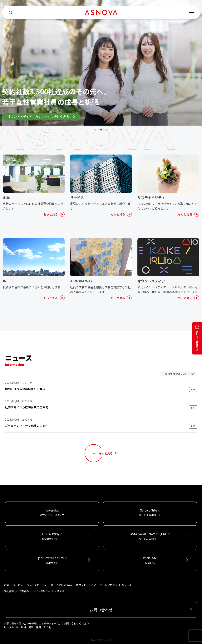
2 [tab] (101, 130)
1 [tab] (95, 130)
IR (52, 585)
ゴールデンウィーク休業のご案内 (27, 426)
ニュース (126, 585)
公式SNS (59, 591)
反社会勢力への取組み (16, 591)
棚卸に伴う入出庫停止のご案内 (25, 389)
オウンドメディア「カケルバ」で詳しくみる (41, 116)
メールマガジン (109, 585)
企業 (6, 585)
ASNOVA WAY (64, 585)
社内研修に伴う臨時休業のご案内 (27, 407)
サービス (18, 585)
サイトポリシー (42, 591)
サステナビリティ (37, 585)
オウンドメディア (86, 585)
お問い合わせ (101, 610)
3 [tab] (107, 130)
